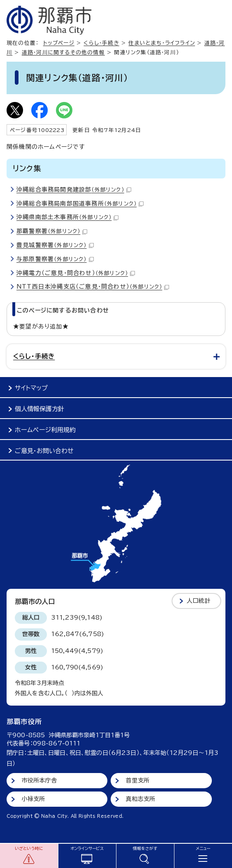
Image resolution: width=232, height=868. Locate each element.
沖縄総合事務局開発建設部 (74, 190)
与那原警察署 (55, 259)
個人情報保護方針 (39, 409)
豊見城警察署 (55, 245)
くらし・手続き (101, 43)
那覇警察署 (52, 231)
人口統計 (198, 601)
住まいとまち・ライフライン (162, 43)
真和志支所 (140, 799)
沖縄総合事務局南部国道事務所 (80, 204)
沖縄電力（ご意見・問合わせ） (76, 273)
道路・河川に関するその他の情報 (63, 52)
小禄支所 (34, 799)
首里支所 (138, 780)
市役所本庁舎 (39, 780)
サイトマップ (31, 388)
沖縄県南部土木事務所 (67, 217)
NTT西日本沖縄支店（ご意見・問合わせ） (93, 287)
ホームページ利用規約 (45, 430)
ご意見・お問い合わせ (44, 451)
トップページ (59, 43)
